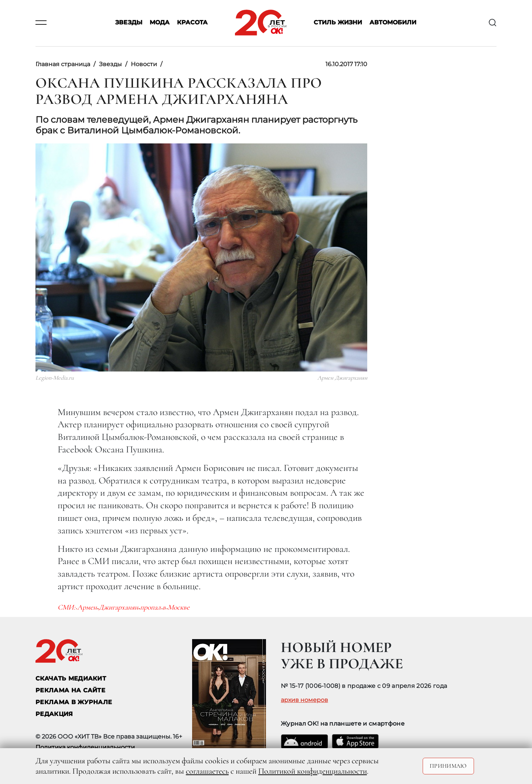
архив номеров (304, 700)
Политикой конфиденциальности (313, 771)
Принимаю (448, 766)
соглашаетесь (207, 771)
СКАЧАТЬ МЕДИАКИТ (71, 678)
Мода (160, 23)
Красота (192, 23)
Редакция (54, 714)
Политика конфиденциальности (85, 747)
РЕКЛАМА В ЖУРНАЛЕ (74, 702)
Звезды (129, 23)
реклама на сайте (70, 690)
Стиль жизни (338, 23)
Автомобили (393, 23)
